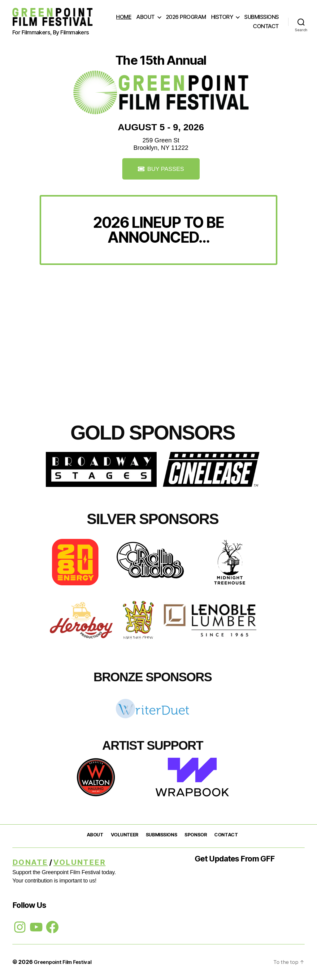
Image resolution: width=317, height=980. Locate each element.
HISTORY (222, 17)
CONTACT (266, 26)
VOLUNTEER (125, 835)
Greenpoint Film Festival (66, 963)
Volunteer (79, 863)
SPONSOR (196, 835)
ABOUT (145, 17)
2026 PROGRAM (186, 17)
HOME (124, 17)
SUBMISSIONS (262, 17)
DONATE (30, 863)
